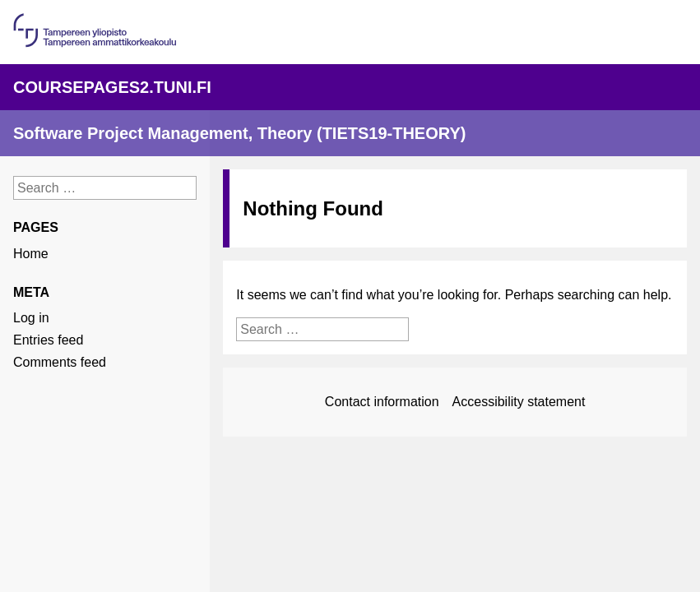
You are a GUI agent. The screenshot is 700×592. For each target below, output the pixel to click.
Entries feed (48, 340)
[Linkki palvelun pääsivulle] (350, 87)
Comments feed (60, 362)
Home (31, 254)
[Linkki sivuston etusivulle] (350, 133)
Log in (31, 318)
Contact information (382, 402)
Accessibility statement (519, 402)
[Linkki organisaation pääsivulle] (95, 43)
